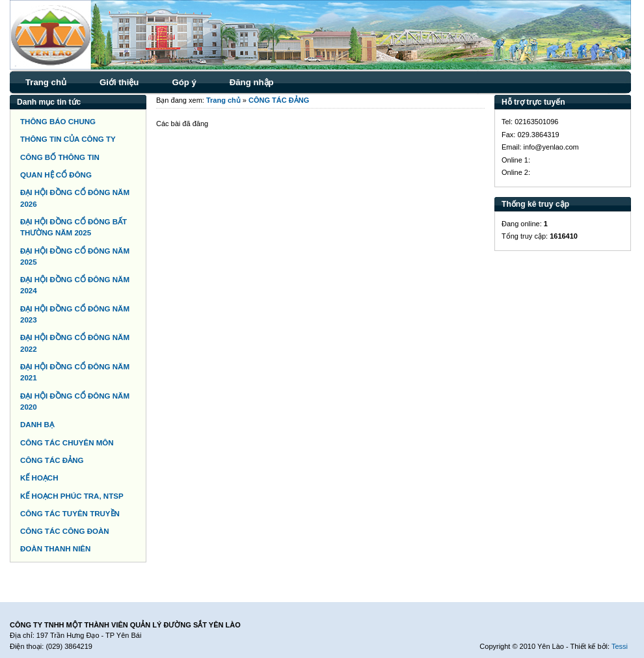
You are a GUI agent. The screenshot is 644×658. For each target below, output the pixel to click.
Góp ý (184, 82)
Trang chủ (46, 82)
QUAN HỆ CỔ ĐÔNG (56, 175)
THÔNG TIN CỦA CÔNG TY (68, 139)
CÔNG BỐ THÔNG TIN (60, 157)
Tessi (620, 646)
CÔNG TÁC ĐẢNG (52, 460)
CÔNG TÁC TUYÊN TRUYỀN (70, 514)
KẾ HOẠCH (39, 478)
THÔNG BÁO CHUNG (58, 122)
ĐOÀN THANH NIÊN (55, 549)
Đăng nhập (252, 82)
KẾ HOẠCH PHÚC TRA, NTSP (72, 496)
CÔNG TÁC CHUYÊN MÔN (67, 443)
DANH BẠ (37, 425)
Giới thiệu (119, 82)
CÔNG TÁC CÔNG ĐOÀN (65, 531)
